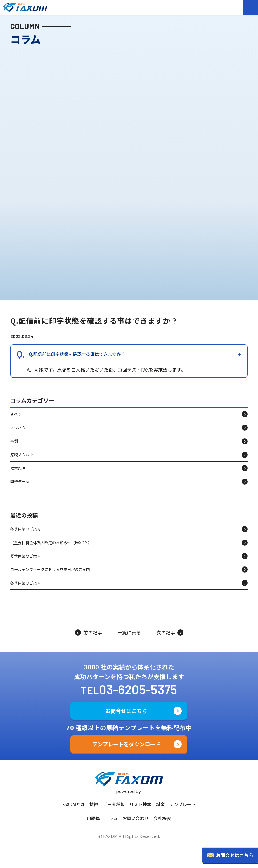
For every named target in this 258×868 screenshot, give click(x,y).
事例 (14, 447)
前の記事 (88, 633)
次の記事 (170, 633)
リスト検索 (140, 804)
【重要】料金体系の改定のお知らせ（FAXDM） (51, 548)
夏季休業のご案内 (25, 562)
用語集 (93, 818)
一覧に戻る (129, 633)
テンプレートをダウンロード (126, 744)
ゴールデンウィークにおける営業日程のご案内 (50, 575)
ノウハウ (18, 433)
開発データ (20, 487)
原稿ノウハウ (22, 460)
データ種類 (114, 804)
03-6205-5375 (138, 689)
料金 (160, 804)
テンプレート (183, 804)
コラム (111, 818)
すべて (16, 420)
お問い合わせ (136, 818)
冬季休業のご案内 (25, 534)
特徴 (94, 804)
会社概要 (162, 818)
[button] (129, 360)
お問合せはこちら (126, 711)
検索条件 (18, 474)
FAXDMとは (73, 804)
